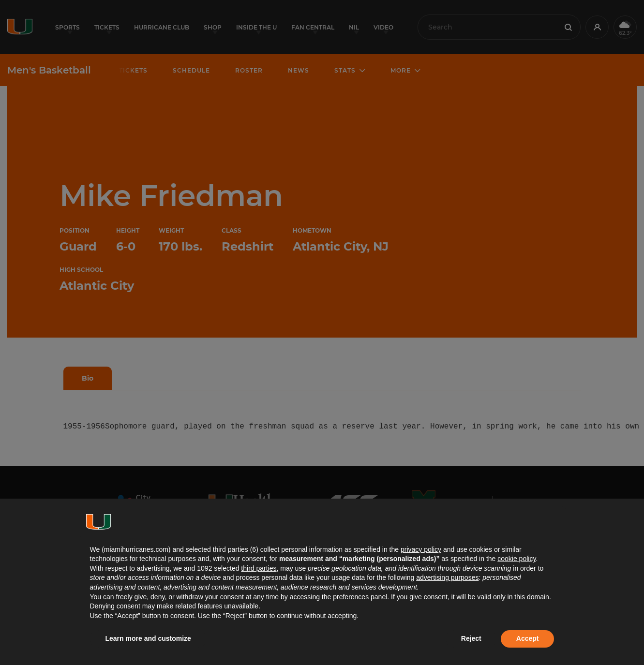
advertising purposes (447, 577)
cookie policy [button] (517, 559)
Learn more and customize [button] (148, 638)
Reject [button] (471, 638)
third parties (259, 568)
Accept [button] (528, 638)
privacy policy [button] (421, 549)
